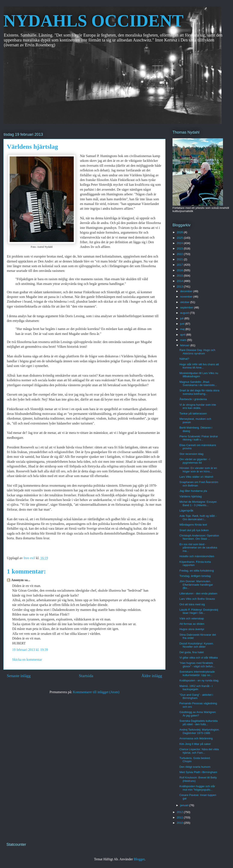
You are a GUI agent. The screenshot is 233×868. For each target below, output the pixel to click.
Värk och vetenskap (192, 618)
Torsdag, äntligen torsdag (195, 576)
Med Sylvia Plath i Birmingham (198, 772)
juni (183, 324)
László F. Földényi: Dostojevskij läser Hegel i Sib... (199, 611)
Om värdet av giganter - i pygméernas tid (195, 461)
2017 (180, 265)
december (187, 291)
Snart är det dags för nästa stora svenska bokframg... (199, 392)
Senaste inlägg (19, 676)
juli (182, 318)
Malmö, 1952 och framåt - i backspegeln (196, 688)
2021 (180, 259)
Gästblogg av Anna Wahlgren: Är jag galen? (198, 714)
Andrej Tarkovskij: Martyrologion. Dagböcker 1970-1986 (199, 731)
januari (185, 805)
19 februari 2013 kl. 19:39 (30, 650)
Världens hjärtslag (190, 496)
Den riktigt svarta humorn (195, 767)
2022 (180, 254)
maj (183, 329)
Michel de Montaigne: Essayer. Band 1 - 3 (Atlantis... (198, 503)
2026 (180, 232)
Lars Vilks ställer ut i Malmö (196, 477)
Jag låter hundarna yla (193, 491)
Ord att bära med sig (192, 604)
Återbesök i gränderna (193, 399)
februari (185, 345)
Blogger (139, 859)
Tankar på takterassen (193, 413)
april (183, 335)
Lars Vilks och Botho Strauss (197, 599)
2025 (180, 238)
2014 (180, 281)
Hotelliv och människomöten (197, 556)
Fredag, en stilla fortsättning (196, 571)
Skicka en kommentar (27, 659)
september (187, 307)
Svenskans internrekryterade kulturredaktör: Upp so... (197, 673)
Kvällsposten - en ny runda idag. (199, 680)
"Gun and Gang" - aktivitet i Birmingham (196, 696)
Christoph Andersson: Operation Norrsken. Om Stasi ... (199, 537)
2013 (180, 287)
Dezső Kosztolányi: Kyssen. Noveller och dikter (196, 645)
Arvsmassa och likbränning (196, 738)
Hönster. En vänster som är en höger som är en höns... (198, 470)
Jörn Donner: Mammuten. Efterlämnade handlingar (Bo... (196, 585)
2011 (180, 817)
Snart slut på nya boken (194, 530)
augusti (185, 313)
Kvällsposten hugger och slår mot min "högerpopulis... (197, 788)
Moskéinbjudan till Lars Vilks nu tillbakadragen (199, 375)
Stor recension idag (191, 454)
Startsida (86, 676)
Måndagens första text (193, 525)
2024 (180, 243)
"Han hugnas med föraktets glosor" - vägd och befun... (197, 665)
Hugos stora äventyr (192, 629)
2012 (180, 812)
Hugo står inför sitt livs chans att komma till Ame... (199, 366)
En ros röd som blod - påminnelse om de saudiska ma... (198, 548)
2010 (180, 823)
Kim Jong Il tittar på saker (195, 744)
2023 (180, 248)
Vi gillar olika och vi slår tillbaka (198, 658)
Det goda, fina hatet (191, 652)
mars (184, 340)
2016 (180, 270)
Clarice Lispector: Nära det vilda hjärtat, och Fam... (199, 751)
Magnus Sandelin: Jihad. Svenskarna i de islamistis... (198, 384)
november (187, 297)
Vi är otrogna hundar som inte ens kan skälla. (198, 406)
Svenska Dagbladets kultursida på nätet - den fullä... (198, 723)
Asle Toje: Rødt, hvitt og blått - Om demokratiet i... (198, 518)
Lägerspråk (186, 511)
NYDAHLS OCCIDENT (93, 21)
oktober (185, 302)
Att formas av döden (192, 624)
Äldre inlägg (152, 676)
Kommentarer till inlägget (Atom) (96, 692)
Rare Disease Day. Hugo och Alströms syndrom (197, 352)
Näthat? (184, 359)
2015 (180, 276)
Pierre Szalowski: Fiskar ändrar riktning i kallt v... (199, 438)
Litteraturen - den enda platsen (198, 593)
